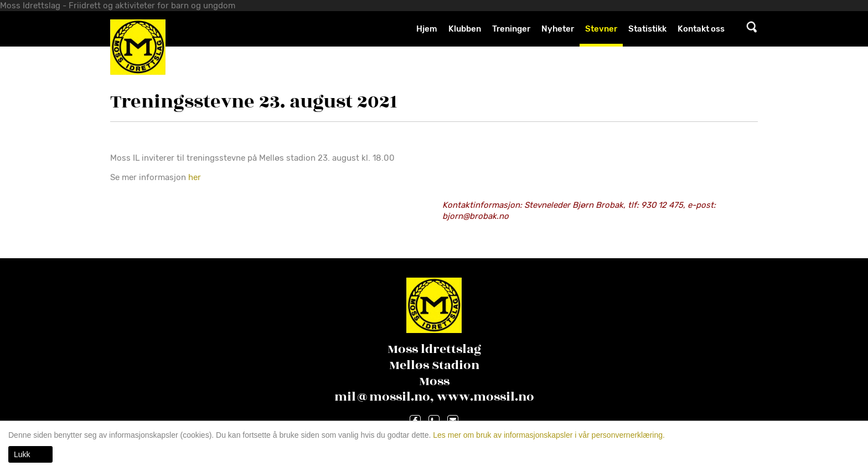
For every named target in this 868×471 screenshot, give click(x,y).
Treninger (511, 29)
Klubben (465, 29)
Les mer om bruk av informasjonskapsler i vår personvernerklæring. (548, 435)
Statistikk (647, 29)
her (196, 177)
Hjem (427, 29)
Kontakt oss (701, 29)
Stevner (601, 29)
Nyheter (558, 29)
